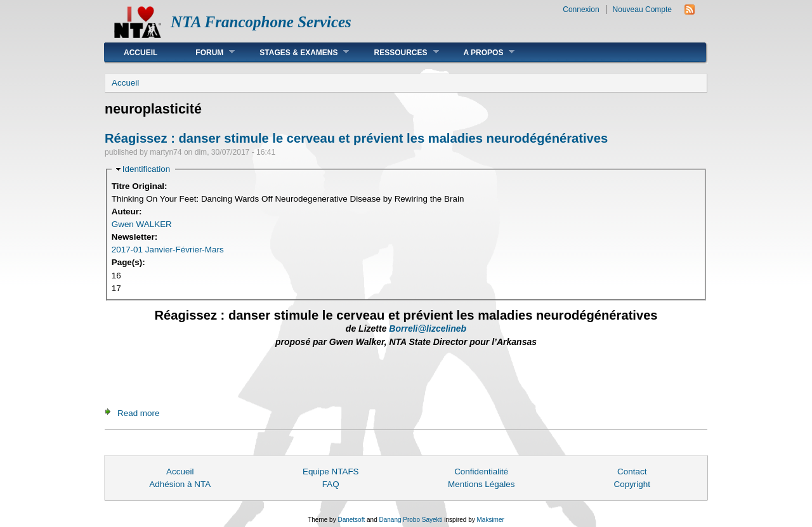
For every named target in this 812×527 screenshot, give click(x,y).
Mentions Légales (481, 484)
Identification (146, 169)
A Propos (480, 52)
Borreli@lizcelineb (428, 329)
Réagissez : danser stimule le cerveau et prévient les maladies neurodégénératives (356, 138)
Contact (632, 472)
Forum (206, 52)
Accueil (141, 53)
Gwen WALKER (142, 224)
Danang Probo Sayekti (410, 520)
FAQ (331, 484)
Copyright (632, 484)
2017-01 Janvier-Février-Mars (168, 250)
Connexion (581, 10)
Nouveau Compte (642, 10)
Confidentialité (481, 472)
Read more (138, 413)
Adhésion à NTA (180, 484)
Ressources (396, 52)
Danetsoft (351, 520)
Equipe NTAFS (331, 472)
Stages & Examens (295, 52)
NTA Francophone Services (261, 22)
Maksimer (490, 520)
